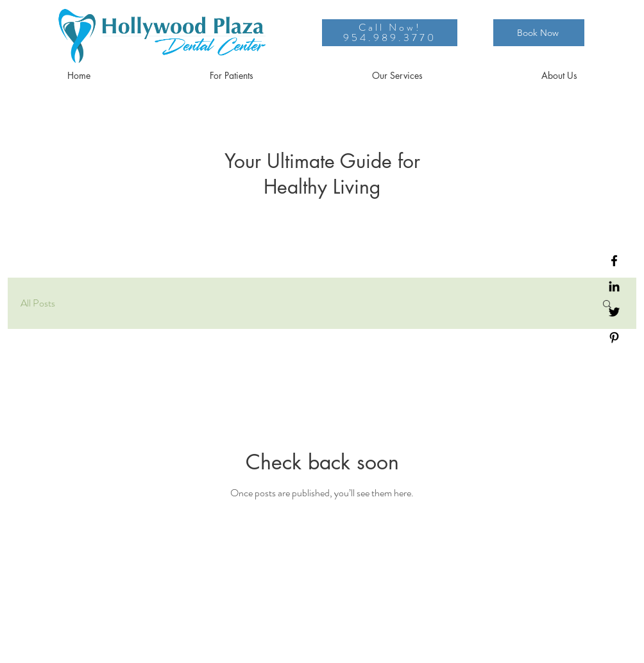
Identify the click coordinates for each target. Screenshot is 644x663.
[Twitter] (614, 312)
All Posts (38, 303)
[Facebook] (614, 261)
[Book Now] (539, 33)
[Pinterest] (614, 338)
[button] (231, 76)
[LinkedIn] (614, 286)
